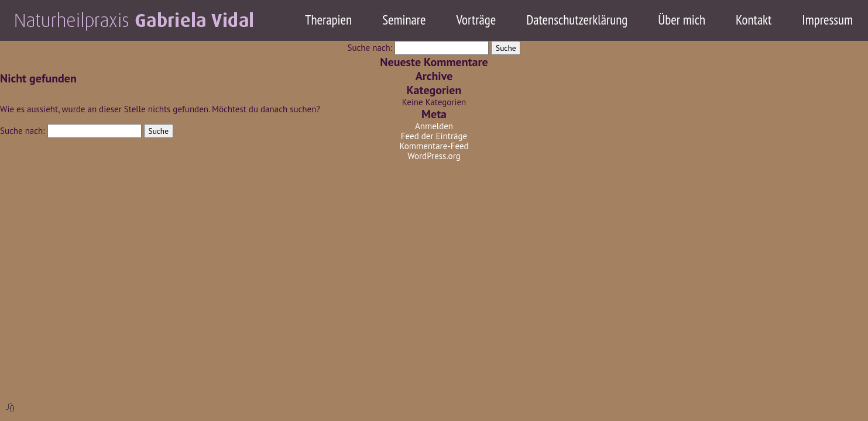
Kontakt (754, 20)
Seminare (404, 20)
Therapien (328, 20)
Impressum (827, 20)
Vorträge (476, 20)
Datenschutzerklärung (577, 20)
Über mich (682, 20)
